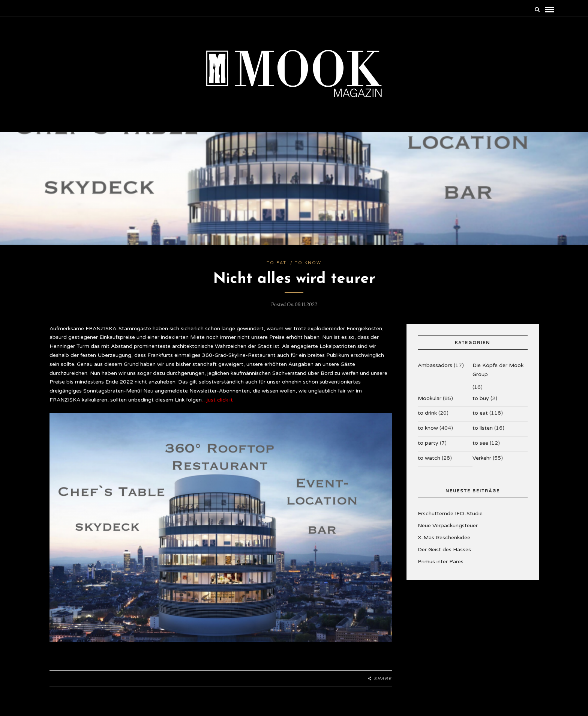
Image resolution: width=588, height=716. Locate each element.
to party (428, 443)
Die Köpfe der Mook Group (498, 370)
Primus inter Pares (441, 562)
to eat (277, 263)
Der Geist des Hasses (444, 550)
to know (308, 263)
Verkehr (482, 458)
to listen (483, 428)
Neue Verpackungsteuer (448, 526)
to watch (429, 458)
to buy (481, 398)
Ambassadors (435, 365)
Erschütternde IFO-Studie (450, 514)
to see (480, 443)
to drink (427, 413)
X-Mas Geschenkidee (444, 538)
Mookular (430, 398)
